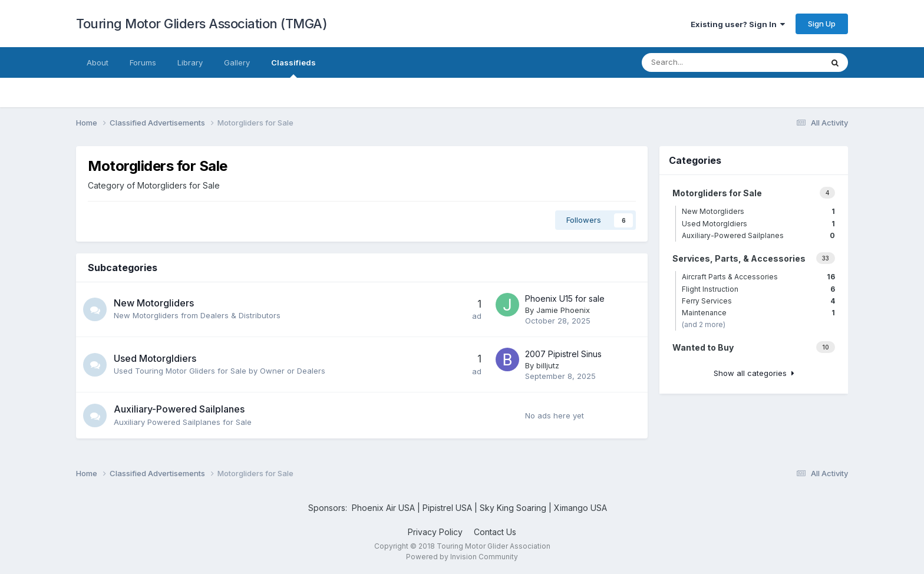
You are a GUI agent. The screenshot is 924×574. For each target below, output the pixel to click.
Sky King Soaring (513, 508)
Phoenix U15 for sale (565, 298)
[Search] (714, 62)
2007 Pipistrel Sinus (563, 354)
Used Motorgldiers (155, 358)
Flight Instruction (758, 289)
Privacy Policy (435, 532)
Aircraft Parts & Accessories (758, 277)
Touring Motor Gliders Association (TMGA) (202, 24)
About (98, 62)
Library (190, 62)
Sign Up (822, 24)
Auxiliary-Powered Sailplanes (179, 409)
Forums (143, 62)
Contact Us (495, 532)
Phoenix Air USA (383, 508)
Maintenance (758, 313)
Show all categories (754, 373)
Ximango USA (580, 508)
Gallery (237, 62)
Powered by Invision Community (462, 557)
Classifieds (293, 68)
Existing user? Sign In (738, 24)
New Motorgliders (154, 303)
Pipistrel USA (448, 508)
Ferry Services (758, 301)
